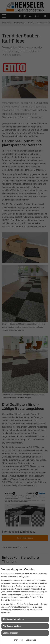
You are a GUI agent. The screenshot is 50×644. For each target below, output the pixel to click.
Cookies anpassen (10, 633)
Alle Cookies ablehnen (12, 626)
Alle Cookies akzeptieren (13, 619)
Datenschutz (31, 640)
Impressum (18, 640)
